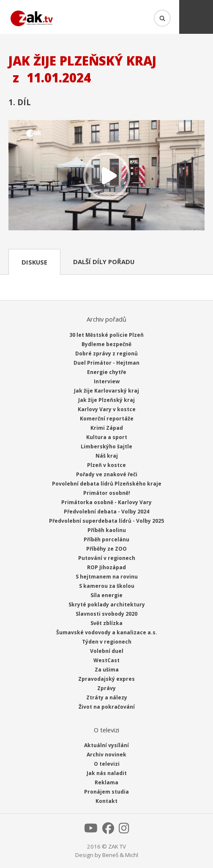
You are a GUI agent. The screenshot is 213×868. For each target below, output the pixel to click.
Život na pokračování (107, 707)
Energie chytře (107, 372)
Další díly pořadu (104, 262)
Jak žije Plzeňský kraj (106, 400)
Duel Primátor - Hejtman (106, 363)
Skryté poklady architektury (107, 605)
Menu (196, 17)
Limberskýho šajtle (106, 446)
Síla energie (106, 595)
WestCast (106, 660)
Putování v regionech (107, 558)
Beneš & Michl (120, 855)
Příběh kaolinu (107, 530)
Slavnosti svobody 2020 (106, 614)
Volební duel (107, 651)
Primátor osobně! (107, 493)
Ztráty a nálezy (107, 697)
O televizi (107, 764)
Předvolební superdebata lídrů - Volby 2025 (106, 521)
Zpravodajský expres (106, 679)
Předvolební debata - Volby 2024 (106, 512)
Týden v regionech (107, 642)
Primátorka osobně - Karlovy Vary (106, 502)
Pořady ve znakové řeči (107, 474)
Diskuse (34, 262)
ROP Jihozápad (106, 567)
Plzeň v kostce (106, 465)
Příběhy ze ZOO (106, 549)
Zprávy (106, 688)
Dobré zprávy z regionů (106, 353)
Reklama (106, 782)
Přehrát (106, 176)
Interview (107, 381)
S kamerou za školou (107, 586)
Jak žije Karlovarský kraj (106, 391)
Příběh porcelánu (106, 539)
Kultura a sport (107, 437)
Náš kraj (107, 456)
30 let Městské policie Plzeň (106, 335)
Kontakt (106, 801)
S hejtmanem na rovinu (107, 577)
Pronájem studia (106, 792)
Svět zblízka (106, 623)
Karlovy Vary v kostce (107, 409)
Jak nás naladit (107, 773)
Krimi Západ (107, 428)
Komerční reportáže (107, 419)
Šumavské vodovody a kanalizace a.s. (107, 632)
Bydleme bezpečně (106, 344)
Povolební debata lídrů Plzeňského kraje (107, 484)
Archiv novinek (106, 755)
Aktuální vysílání (106, 745)
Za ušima (107, 670)
